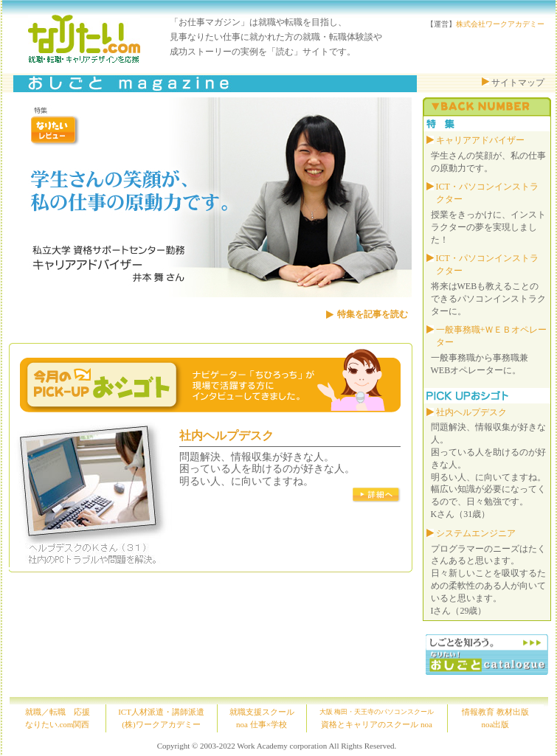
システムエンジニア (476, 533)
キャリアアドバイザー (480, 140)
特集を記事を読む (373, 314)
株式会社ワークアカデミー (500, 24)
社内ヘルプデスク (226, 436)
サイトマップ (518, 83)
